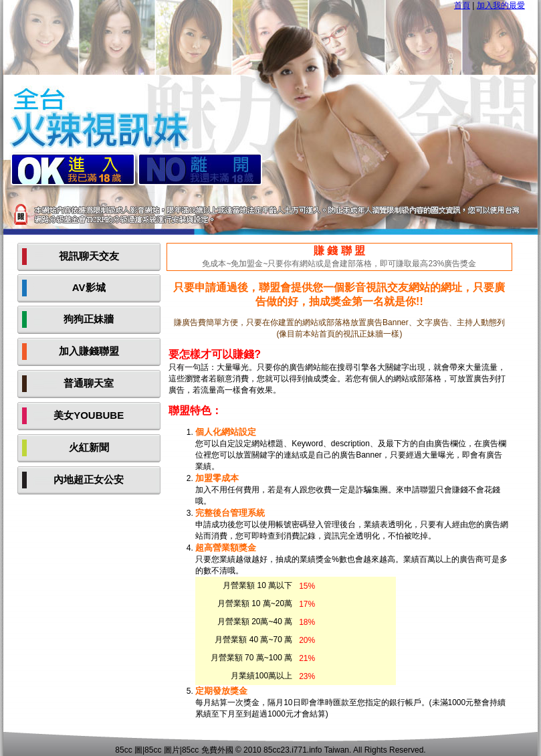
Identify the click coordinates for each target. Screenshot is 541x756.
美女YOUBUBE (89, 415)
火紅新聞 (89, 447)
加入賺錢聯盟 (89, 351)
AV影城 (89, 287)
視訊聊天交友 (89, 256)
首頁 (462, 5)
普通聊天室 (89, 383)
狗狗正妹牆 (89, 319)
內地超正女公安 (89, 479)
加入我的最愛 (501, 5)
